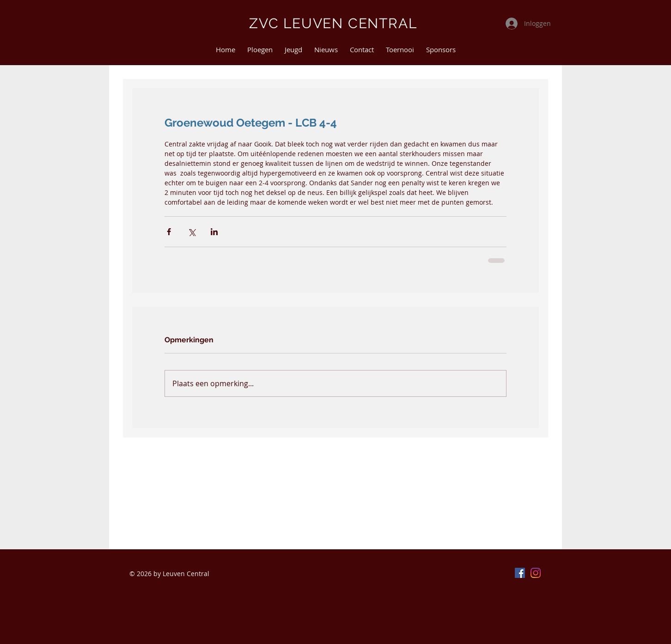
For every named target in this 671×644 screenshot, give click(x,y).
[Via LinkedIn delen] (214, 232)
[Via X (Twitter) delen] (192, 232)
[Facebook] (520, 573)
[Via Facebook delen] (169, 232)
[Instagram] (536, 573)
